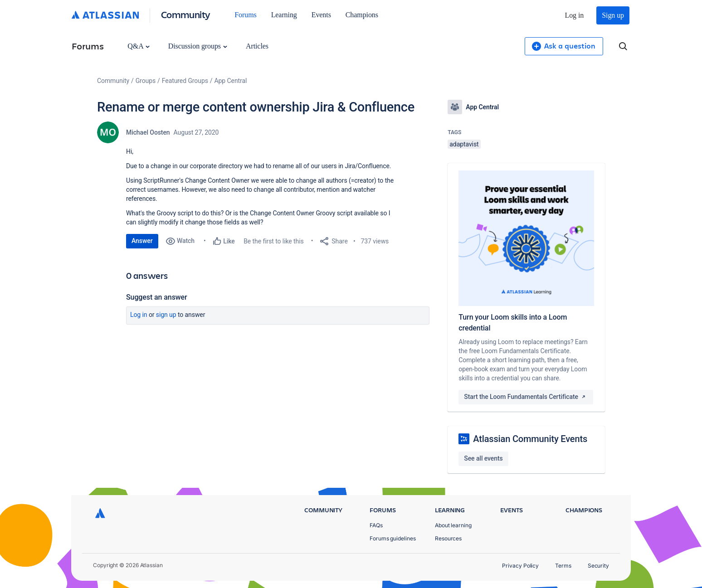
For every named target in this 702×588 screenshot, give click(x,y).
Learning (284, 15)
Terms (563, 566)
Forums (245, 15)
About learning (453, 525)
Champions (362, 15)
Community (186, 14)
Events (321, 15)
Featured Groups (185, 81)
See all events (483, 458)
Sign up (613, 15)
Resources (448, 538)
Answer (142, 241)
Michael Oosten (148, 132)
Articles (257, 46)
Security (598, 566)
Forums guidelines (393, 538)
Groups (146, 81)
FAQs (376, 525)
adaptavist (464, 144)
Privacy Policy (520, 566)
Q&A (138, 46)
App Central (231, 81)
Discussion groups (198, 46)
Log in (575, 15)
